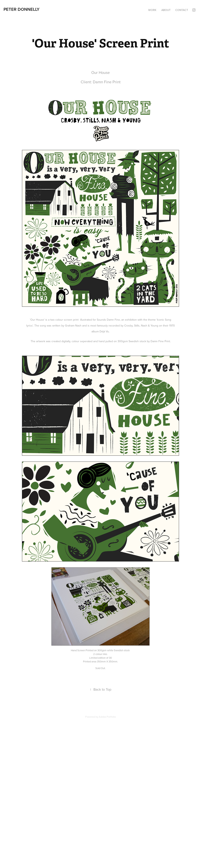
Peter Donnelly (21, 9)
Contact (182, 10)
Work (152, 10)
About (166, 10)
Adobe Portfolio (107, 717)
